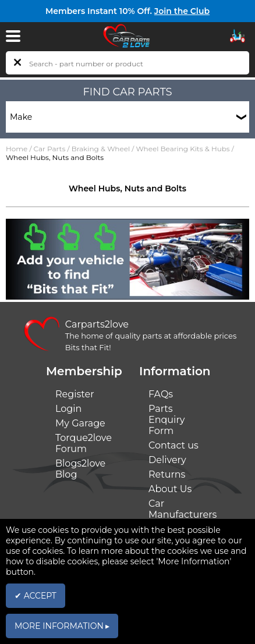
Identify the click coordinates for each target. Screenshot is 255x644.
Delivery (167, 460)
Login (68, 409)
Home (17, 149)
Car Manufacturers (183, 509)
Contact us (173, 445)
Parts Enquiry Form (167, 420)
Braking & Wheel (101, 149)
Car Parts (50, 149)
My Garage (80, 423)
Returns (167, 474)
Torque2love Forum (84, 443)
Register (75, 394)
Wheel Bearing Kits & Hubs (183, 149)
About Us (170, 489)
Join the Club (182, 11)
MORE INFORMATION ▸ (62, 626)
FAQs (161, 394)
